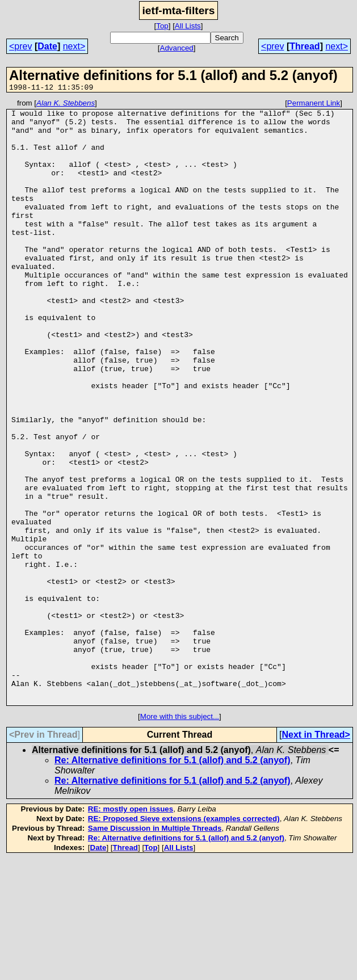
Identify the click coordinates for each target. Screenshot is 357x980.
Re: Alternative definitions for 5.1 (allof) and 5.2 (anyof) (172, 881)
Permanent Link (314, 105)
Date (47, 46)
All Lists (188, 26)
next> (74, 46)
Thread (304, 46)
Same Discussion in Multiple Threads (155, 949)
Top (162, 26)
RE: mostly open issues (131, 930)
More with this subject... (180, 837)
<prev (20, 46)
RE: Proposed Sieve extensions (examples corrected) (184, 939)
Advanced (177, 48)
